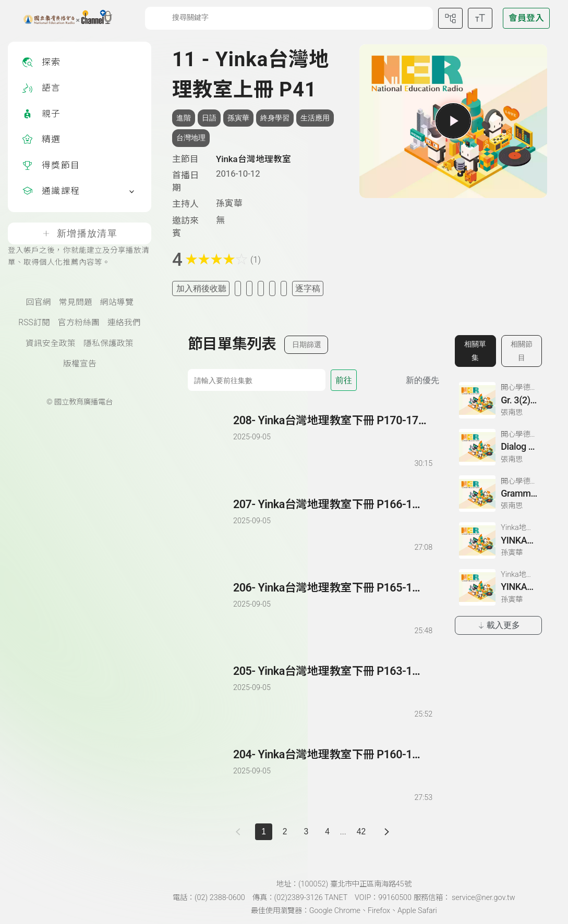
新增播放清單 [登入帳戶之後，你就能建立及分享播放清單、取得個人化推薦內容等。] (80, 233)
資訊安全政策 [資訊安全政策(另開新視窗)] (51, 343)
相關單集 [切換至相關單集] (475, 350)
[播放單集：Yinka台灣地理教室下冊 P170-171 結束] (211, 441)
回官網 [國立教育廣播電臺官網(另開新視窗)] (39, 302)
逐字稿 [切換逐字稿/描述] (308, 288)
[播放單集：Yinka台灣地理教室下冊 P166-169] (211, 525)
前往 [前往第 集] (344, 380)
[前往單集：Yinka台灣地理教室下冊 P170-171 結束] (338, 431)
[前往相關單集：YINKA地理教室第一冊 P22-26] (498, 540)
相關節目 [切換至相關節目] (522, 350)
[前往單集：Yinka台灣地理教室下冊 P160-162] (332, 765)
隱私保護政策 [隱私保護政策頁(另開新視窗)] (108, 343)
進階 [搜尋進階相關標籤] (184, 118)
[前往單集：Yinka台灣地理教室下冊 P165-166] (332, 599)
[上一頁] (240, 832)
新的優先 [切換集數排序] (422, 380)
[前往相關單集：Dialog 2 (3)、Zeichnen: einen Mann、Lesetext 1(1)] (498, 447)
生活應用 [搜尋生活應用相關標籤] (315, 118)
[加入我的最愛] (238, 288)
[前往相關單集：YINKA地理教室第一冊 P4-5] (498, 587)
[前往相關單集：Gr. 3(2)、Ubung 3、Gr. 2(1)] (498, 400)
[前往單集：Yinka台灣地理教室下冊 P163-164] (332, 682)
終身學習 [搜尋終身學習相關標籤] (275, 118)
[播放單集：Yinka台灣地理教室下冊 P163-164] (211, 692)
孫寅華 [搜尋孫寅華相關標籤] (238, 118)
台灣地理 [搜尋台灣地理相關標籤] (191, 138)
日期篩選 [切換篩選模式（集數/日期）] (307, 344)
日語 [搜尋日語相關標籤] (209, 118)
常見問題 (76, 302)
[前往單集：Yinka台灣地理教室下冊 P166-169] (332, 515)
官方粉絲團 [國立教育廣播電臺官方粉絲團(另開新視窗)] (79, 323)
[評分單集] (272, 288)
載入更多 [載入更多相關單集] (498, 625)
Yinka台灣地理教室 (253, 159)
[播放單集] (453, 121)
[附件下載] (284, 288)
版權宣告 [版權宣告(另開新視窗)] (80, 364)
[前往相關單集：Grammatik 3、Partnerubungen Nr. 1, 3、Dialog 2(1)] (498, 494)
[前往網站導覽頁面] (450, 18)
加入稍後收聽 (201, 288)
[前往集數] (257, 380)
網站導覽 (117, 302)
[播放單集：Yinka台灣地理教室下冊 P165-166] (211, 608)
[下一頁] (387, 832)
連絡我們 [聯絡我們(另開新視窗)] (124, 323)
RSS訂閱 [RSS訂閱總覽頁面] (34, 323)
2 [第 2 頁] (285, 831)
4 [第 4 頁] (327, 831)
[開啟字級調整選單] (480, 18)
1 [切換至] (264, 831)
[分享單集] (261, 288)
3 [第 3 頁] (306, 831)
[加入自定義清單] (249, 288)
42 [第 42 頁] (361, 831)
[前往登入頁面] (526, 18)
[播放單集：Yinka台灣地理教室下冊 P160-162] (211, 775)
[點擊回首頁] (61, 18)
